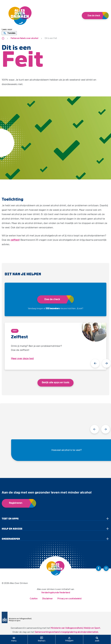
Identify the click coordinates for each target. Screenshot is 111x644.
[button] (7, 29)
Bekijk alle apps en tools (55, 382)
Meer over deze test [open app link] (22, 359)
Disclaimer (47, 599)
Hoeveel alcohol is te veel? (67, 450)
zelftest (15, 240)
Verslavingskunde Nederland (56, 592)
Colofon (34, 599)
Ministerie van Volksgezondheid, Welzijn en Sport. (76, 628)
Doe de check (94, 16)
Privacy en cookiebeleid (69, 599)
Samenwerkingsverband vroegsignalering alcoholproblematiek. (67, 632)
